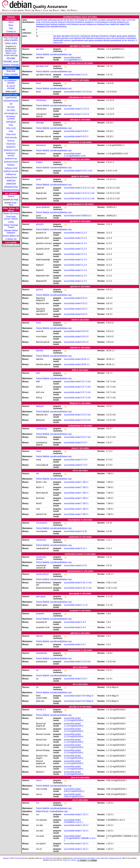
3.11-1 (84, 548)
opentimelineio (78, 40)
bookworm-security (11, 154)
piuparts (6, 858)
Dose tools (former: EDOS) (11, 218)
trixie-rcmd (11, 134)
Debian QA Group (11, 213)
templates (14, 40)
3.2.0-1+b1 (86, 415)
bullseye (11, 165)
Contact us (11, 32)
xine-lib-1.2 (132, 40)
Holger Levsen (95, 858)
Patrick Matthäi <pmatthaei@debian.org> (54, 54)
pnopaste (99, 40)
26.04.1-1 (85, 359)
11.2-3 (84, 233)
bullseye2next (11, 177)
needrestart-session (62, 40)
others (106, 858)
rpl (123, 40)
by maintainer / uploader (11, 82)
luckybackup (100, 38)
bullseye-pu (11, 174)
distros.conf (11, 53)
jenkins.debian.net (11, 236)
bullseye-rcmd (11, 168)
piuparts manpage (11, 65)
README (11, 58)
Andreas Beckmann (80, 858)
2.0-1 (83, 644)
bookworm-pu (11, 159)
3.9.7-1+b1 (86, 382)
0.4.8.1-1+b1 (87, 171)
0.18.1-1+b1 (87, 583)
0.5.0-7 (84, 443)
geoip (119, 36)
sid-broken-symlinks (11, 118)
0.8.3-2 (84, 298)
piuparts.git (117, 858)
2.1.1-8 (84, 605)
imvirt (71, 38)
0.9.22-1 (85, 131)
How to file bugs (11, 38)
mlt (113, 38)
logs (16, 55)
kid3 (84, 38)
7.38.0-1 (85, 482)
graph (14, 91)
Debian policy (11, 43)
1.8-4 (83, 622)
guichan (65, 38)
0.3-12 (84, 565)
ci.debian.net (11, 239)
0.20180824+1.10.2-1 (73, 822)
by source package (11, 87)
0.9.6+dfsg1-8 (87, 696)
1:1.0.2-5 (85, 109)
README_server (11, 62)
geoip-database (129, 36)
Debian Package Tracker (11, 226)
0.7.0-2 (84, 460)
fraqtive (113, 36)
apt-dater (57, 36)
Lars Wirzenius (48, 858)
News (11, 25)
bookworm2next (11, 162)
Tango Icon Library (69, 860)
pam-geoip (89, 40)
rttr (126, 40)
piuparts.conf (11, 51)
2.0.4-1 (84, 679)
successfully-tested (72, 58)
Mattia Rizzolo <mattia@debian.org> (52, 811)
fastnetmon (104, 36)
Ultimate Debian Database (11, 232)
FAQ (11, 28)
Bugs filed (11, 71)
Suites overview (11, 74)
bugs (16, 200)
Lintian (11, 222)
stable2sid (11, 181)
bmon (77, 36)
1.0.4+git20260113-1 (73, 60)
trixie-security (11, 137)
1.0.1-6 (84, 75)
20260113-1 (86, 216)
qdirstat (106, 40)
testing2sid (11, 122)
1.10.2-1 (85, 814)
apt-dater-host (68, 36)
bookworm (11, 147)
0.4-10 (84, 531)
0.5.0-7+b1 (86, 437)
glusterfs (57, 38)
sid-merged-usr (11, 113)
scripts (7, 55)
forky (11, 125)
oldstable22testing (11, 190)
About (11, 22)
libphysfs (90, 38)
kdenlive (78, 38)
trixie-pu (11, 141)
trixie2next (11, 144)
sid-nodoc (14, 78)
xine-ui (56, 43)
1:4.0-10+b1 (87, 92)
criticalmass (85, 36)
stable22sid (11, 184)
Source (11, 196)
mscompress (120, 38)
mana (108, 38)
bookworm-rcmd (11, 150)
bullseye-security (11, 171)
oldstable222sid (11, 187)
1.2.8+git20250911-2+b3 (75, 156)
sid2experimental (11, 101)
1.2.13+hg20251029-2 (74, 720)
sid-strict (11, 107)
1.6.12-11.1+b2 (88, 188)
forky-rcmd (11, 128)
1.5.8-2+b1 (86, 662)
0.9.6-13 (85, 331)
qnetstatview (116, 40)
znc (61, 43)
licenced (18, 858)
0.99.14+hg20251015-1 (74, 791)
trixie (11, 131)
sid (11, 104)
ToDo (11, 205)
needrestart (131, 38)
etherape (95, 36)
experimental (11, 98)
